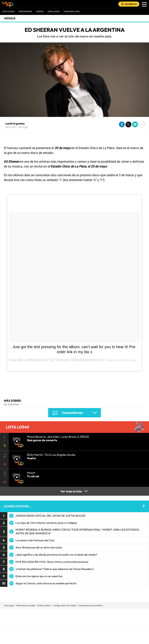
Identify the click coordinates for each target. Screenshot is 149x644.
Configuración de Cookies (65, 605)
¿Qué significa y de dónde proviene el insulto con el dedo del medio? (56, 555)
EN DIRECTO (131, 4)
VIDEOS (40, 11)
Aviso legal (9, 605)
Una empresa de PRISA (74, 617)
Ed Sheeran (12, 404)
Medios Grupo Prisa (75, 627)
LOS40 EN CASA (72, 11)
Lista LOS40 (8, 11)
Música (10, 18)
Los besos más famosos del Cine (35, 540)
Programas (25, 11)
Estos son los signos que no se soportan (39, 576)
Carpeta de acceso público (91, 605)
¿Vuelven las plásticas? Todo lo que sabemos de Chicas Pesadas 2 (55, 569)
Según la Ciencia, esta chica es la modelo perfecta (46, 583)
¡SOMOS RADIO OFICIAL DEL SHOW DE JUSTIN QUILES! (51, 516)
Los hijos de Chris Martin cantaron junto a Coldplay (46, 523)
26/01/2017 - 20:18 (17, 127)
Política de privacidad (25, 605)
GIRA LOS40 (54, 11)
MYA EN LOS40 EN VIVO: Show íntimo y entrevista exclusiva (52, 562)
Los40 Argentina (15, 123)
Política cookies (44, 605)
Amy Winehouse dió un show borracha (39, 547)
